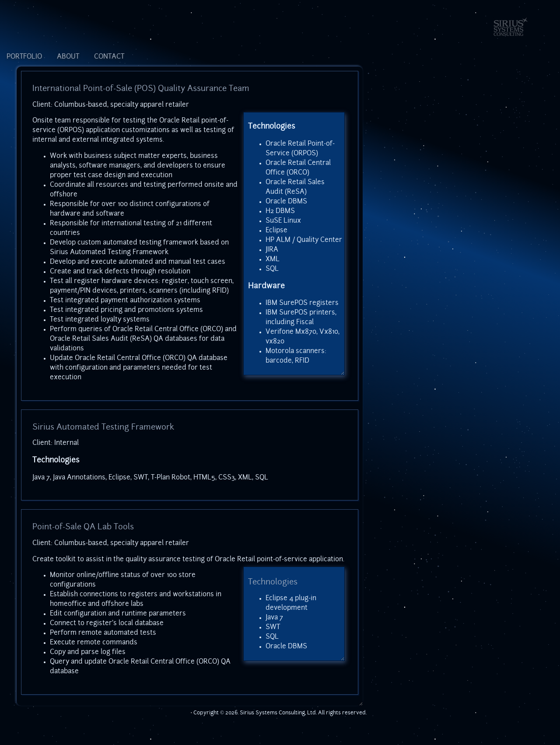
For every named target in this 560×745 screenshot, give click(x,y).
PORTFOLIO (24, 57)
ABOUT (68, 57)
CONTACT (109, 57)
